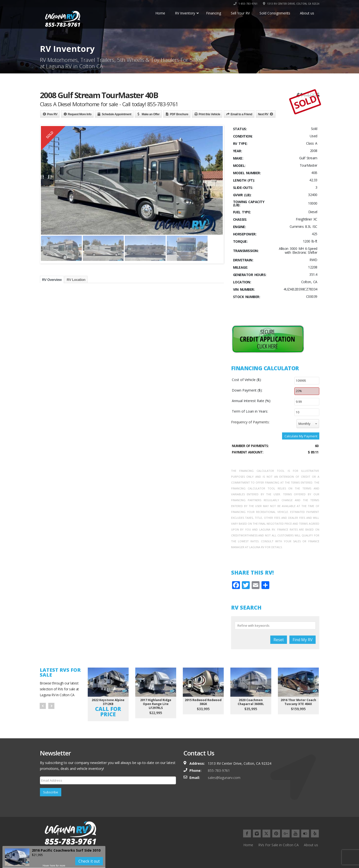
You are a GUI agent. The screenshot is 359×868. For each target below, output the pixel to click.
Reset (279, 640)
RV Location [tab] (76, 280)
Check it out (89, 861)
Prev (43, 706)
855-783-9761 (219, 770)
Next (51, 706)
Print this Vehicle (210, 114)
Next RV (263, 114)
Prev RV (52, 114)
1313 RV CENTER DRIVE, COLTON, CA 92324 (291, 4)
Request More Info (80, 114)
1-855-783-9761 (246, 4)
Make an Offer (151, 114)
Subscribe (51, 792)
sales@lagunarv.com (224, 778)
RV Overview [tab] (52, 280)
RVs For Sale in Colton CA (279, 845)
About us (311, 845)
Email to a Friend (241, 114)
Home (248, 845)
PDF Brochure (179, 114)
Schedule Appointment (116, 114)
